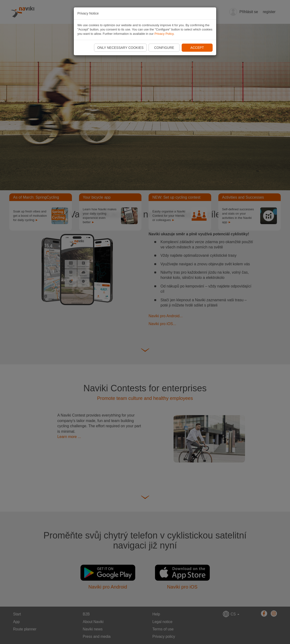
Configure (164, 48)
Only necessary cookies (120, 48)
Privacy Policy (164, 34)
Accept (197, 48)
